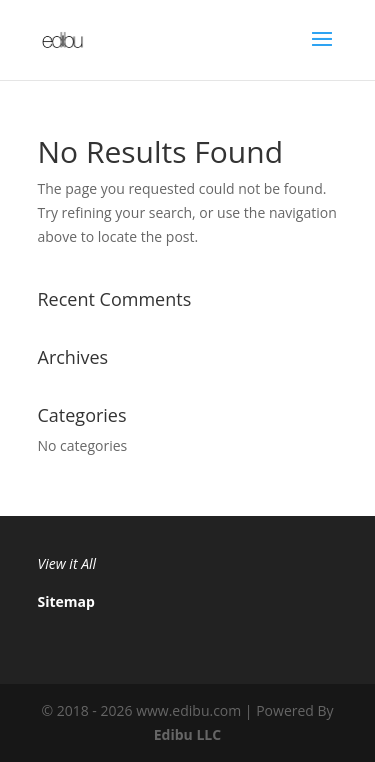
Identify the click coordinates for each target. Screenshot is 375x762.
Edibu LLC (187, 734)
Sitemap (66, 601)
